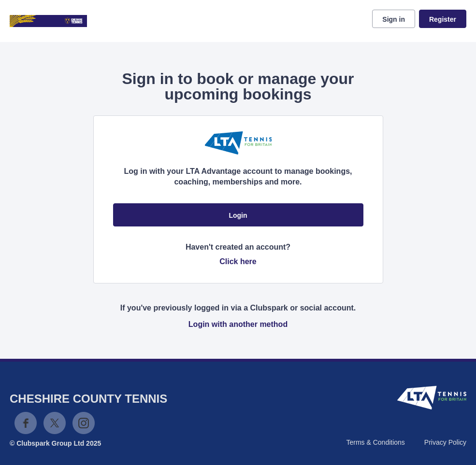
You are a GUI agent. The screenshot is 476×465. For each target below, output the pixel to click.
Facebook (26, 423)
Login (238, 215)
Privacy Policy (445, 442)
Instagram (84, 423)
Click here (238, 261)
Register (443, 19)
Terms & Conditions (375, 442)
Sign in (394, 19)
